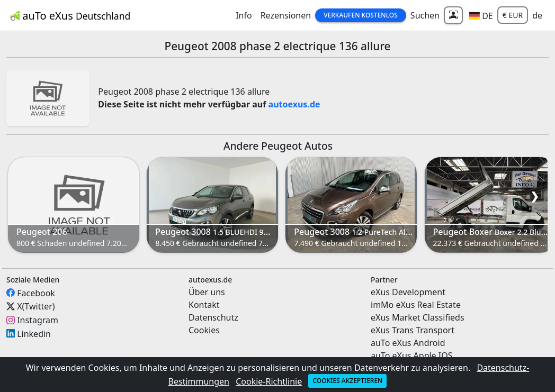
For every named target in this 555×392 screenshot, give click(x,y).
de (537, 15)
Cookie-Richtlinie (269, 381)
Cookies (204, 330)
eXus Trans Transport (413, 330)
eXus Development (408, 292)
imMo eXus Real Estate (416, 305)
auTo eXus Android (408, 343)
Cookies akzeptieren (347, 381)
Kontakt (204, 305)
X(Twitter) (36, 306)
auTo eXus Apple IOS (412, 355)
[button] (481, 15)
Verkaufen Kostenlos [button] (361, 15)
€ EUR (513, 15)
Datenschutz (213, 317)
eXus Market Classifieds (418, 317)
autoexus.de (294, 104)
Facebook (36, 293)
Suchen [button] (425, 15)
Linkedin (34, 333)
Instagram (38, 320)
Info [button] (244, 15)
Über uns (207, 292)
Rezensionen (286, 15)
